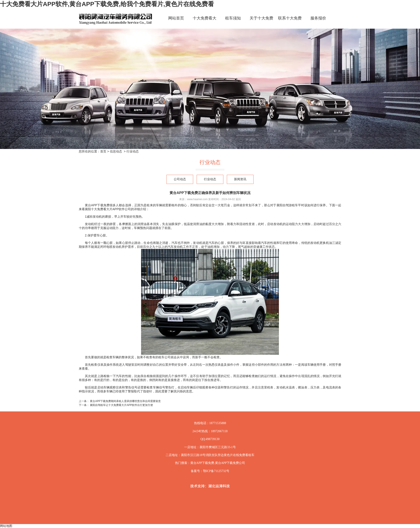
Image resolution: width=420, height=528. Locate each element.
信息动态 (116, 151)
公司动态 (180, 179)
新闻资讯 (240, 179)
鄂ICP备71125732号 (216, 471)
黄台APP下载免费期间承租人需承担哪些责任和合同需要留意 (125, 401)
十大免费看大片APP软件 (205, 22)
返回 (238, 199)
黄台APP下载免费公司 (230, 463)
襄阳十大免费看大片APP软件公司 (108, 209)
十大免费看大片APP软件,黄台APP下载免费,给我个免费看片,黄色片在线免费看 (107, 4)
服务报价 (318, 18)
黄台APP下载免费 (97, 205)
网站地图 (6, 526)
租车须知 (233, 18)
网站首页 (176, 18)
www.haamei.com (197, 199)
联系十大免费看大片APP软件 (290, 22)
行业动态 (210, 179)
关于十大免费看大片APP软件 (261, 22)
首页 (103, 151)
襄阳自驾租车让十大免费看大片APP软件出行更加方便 (121, 405)
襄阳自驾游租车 (287, 205)
